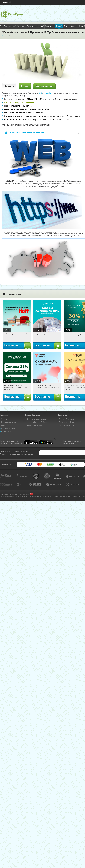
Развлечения (32, 26)
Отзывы (25, 86)
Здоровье (21, 26)
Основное (9, 86)
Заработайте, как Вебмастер (38, 422)
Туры (67, 26)
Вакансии (5, 425)
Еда (6, 26)
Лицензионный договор (69, 422)
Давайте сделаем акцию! (37, 419)
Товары (59, 26)
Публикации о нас (9, 422)
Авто (42, 26)
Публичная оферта (67, 425)
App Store (31, 442)
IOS (40, 93)
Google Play (46, 442)
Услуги (74, 26)
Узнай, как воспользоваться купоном (27, 133)
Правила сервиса (8, 428)
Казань (6, 2)
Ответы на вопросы (9, 431)
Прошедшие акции (34, 425)
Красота (13, 26)
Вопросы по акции (44, 86)
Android (50, 93)
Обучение (50, 26)
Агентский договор (67, 419)
